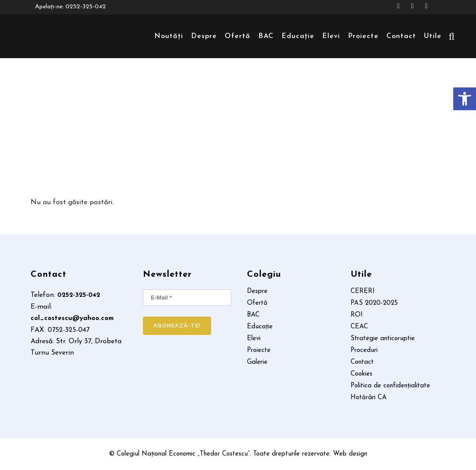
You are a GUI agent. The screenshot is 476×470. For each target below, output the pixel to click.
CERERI (363, 292)
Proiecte (259, 351)
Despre (257, 292)
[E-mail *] (187, 298)
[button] (465, 99)
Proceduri (364, 351)
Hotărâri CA (369, 398)
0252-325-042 (86, 7)
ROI (357, 315)
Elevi (254, 339)
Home (235, 125)
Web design (350, 454)
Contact (362, 362)
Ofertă (257, 303)
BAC (253, 315)
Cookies (361, 374)
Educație (260, 327)
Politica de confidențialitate (390, 386)
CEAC (359, 327)
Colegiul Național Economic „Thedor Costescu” (183, 454)
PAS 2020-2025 (374, 303)
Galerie (257, 362)
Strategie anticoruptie (383, 339)
